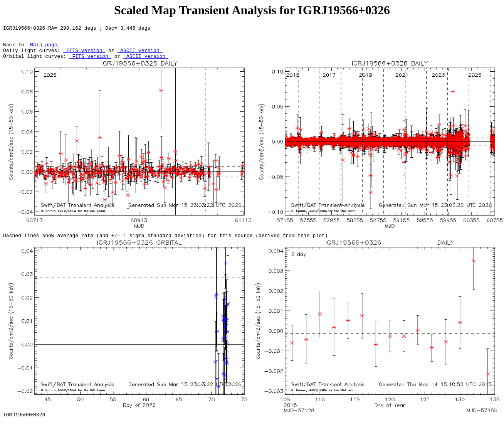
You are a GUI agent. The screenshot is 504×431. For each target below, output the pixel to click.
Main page (44, 48)
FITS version (84, 55)
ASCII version (140, 55)
